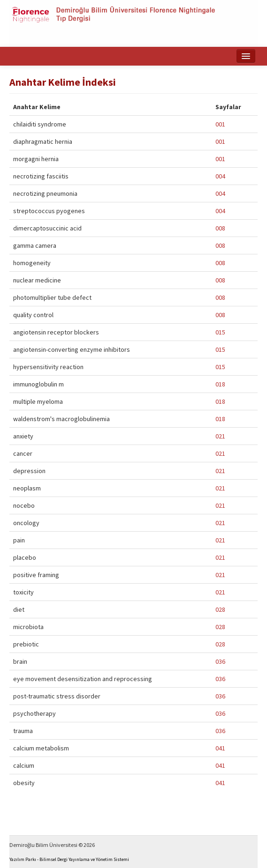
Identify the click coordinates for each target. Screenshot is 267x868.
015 (220, 332)
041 (220, 748)
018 (220, 384)
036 (220, 661)
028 (220, 609)
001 (220, 124)
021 (220, 436)
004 (220, 176)
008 (220, 228)
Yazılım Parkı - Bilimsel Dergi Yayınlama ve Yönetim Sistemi (69, 859)
